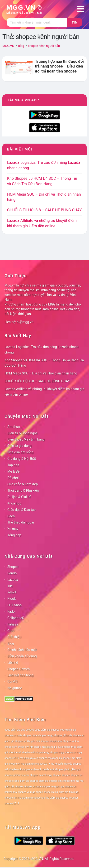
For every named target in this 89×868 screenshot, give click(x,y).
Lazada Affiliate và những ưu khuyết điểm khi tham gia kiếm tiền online (44, 392)
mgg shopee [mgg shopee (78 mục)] (51, 752)
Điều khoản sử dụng (22, 656)
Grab (11, 631)
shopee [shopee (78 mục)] (66, 775)
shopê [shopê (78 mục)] (40, 792)
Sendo (12, 573)
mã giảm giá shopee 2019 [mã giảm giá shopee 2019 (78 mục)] (35, 764)
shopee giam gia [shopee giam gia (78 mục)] (39, 781)
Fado (11, 611)
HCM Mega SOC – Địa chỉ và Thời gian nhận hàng (41, 373)
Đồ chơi (13, 478)
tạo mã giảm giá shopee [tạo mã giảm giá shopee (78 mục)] (55, 798)
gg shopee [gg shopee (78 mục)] (56, 735)
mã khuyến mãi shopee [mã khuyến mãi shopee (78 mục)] (17, 769)
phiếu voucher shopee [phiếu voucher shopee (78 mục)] (26, 775)
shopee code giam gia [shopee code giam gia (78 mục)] (17, 781)
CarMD (12, 682)
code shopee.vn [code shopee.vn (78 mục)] (41, 735)
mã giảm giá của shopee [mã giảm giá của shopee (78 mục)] (33, 758)
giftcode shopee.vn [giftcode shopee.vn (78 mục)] (74, 735)
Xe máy (13, 529)
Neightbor (15, 688)
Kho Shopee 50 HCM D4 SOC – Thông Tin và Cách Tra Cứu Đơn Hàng (44, 363)
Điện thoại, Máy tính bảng (26, 439)
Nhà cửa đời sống (20, 452)
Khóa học (14, 503)
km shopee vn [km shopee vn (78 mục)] (21, 747)
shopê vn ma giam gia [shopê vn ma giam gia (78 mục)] (56, 792)
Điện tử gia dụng (19, 446)
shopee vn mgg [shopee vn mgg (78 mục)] (27, 792)
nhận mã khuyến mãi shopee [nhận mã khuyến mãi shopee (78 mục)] (47, 769)
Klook (12, 599)
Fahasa (13, 624)
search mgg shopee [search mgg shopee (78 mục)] (50, 775)
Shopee (13, 567)
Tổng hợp (14, 535)
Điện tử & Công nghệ (22, 433)
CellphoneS (16, 618)
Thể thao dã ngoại (21, 522)
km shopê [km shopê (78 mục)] (35, 747)
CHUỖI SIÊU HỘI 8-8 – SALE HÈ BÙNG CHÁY (44, 210)
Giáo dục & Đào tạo (21, 510)
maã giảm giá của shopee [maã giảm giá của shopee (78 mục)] (56, 747)
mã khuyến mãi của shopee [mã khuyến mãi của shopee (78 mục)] (66, 764)
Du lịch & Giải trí (19, 497)
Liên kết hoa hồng (20, 675)
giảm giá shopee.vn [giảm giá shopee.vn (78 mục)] (15, 741)
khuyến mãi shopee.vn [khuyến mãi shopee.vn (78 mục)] (62, 741)
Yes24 (12, 592)
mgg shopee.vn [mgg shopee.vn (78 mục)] (68, 752)
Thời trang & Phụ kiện (23, 490)
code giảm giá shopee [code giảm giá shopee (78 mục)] (47, 730)
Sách (11, 516)
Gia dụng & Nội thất (22, 459)
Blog (11, 643)
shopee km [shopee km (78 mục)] (55, 781)
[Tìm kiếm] (37, 22)
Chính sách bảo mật (22, 650)
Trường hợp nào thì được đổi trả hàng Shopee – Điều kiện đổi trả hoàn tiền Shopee (59, 66)
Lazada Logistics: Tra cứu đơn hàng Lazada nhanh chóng (42, 350)
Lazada (13, 580)
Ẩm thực (14, 427)
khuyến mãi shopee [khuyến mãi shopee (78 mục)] (38, 741)
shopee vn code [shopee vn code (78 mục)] (33, 787)
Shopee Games (19, 669)
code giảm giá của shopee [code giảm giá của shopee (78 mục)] (19, 730)
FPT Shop (14, 605)
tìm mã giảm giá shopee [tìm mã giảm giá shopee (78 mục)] (27, 798)
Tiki (10, 586)
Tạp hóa (13, 465)
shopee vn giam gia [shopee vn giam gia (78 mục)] (53, 787)
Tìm (75, 22)
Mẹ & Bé (13, 471)
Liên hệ (13, 663)
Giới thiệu (14, 637)
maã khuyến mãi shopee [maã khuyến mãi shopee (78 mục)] (30, 752)
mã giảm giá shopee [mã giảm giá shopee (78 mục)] (59, 758)
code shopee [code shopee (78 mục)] (24, 735)
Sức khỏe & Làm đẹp (23, 484)
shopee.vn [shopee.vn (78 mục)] (77, 775)
